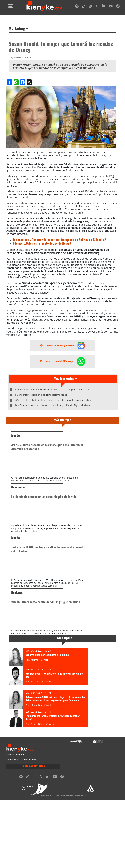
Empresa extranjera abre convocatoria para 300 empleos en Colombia (53, 390)
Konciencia (18, 505)
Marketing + (18, 29)
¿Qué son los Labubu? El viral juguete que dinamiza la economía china (54, 400)
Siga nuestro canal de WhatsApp (63, 361)
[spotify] (77, 7)
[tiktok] (84, 7)
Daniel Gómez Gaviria (42, 792)
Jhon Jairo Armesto (41, 750)
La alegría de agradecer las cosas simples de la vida (44, 514)
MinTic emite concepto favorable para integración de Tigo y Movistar (53, 405)
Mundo (15, 436)
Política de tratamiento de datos (22, 828)
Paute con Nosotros (33, 835)
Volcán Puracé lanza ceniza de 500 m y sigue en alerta (46, 653)
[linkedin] (104, 7)
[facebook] (118, 7)
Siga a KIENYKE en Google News (63, 345)
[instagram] (90, 7)
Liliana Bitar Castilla (41, 774)
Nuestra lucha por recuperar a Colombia (47, 723)
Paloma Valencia (39, 728)
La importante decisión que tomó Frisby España (41, 395)
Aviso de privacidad (16, 823)
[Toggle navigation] (11, 6)
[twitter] (97, 7)
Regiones (17, 644)
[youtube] (111, 7)
